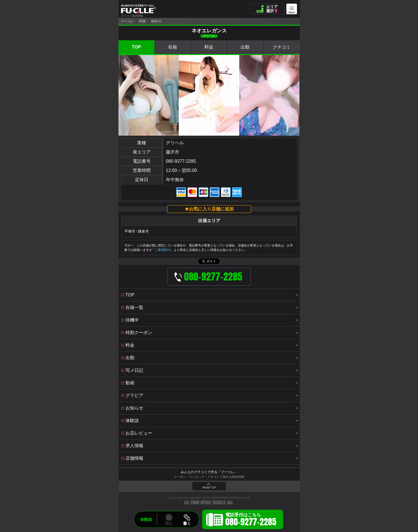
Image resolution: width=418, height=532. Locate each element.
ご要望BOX (163, 250)
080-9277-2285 (181, 161)
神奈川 (156, 21)
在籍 (173, 47)
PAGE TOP (209, 488)
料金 (209, 47)
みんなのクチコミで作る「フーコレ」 (209, 472)
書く (187, 523)
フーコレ (127, 21)
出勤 (245, 47)
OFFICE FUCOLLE (213, 503)
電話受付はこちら (251, 520)
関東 (142, 21)
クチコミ (282, 47)
